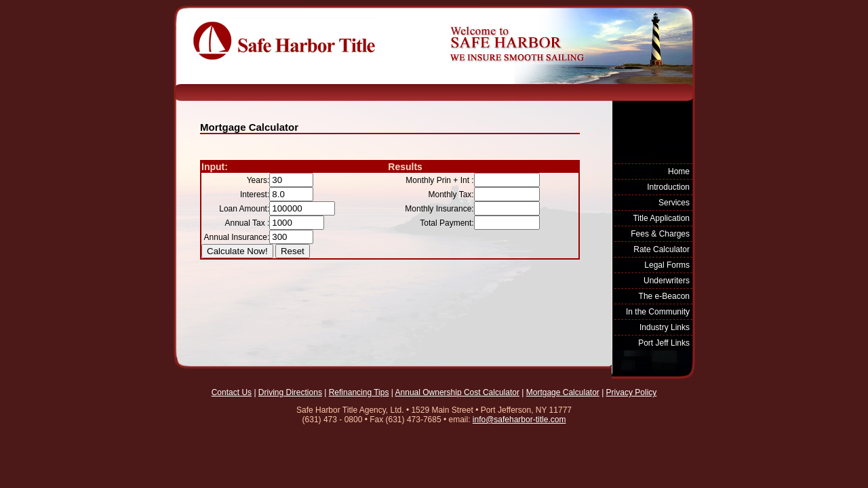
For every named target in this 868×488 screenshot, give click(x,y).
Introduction (668, 187)
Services (674, 203)
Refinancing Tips (359, 392)
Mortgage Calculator (563, 392)
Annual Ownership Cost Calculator (457, 392)
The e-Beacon (664, 296)
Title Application (661, 218)
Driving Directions (290, 392)
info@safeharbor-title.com (519, 420)
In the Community (658, 312)
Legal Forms (667, 265)
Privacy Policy (632, 392)
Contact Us (232, 392)
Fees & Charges (660, 234)
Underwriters (667, 281)
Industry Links (665, 327)
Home (679, 171)
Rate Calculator (662, 249)
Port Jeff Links (664, 343)
